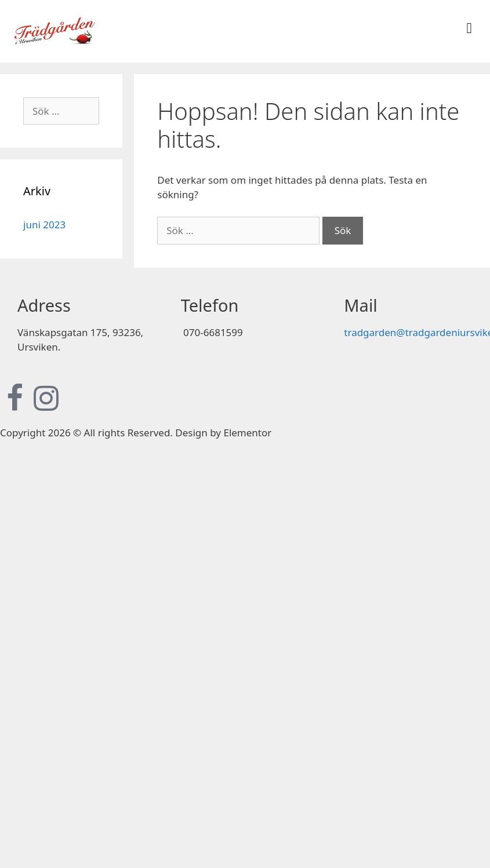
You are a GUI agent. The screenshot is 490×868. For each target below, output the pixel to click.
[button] (469, 28)
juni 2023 (44, 225)
